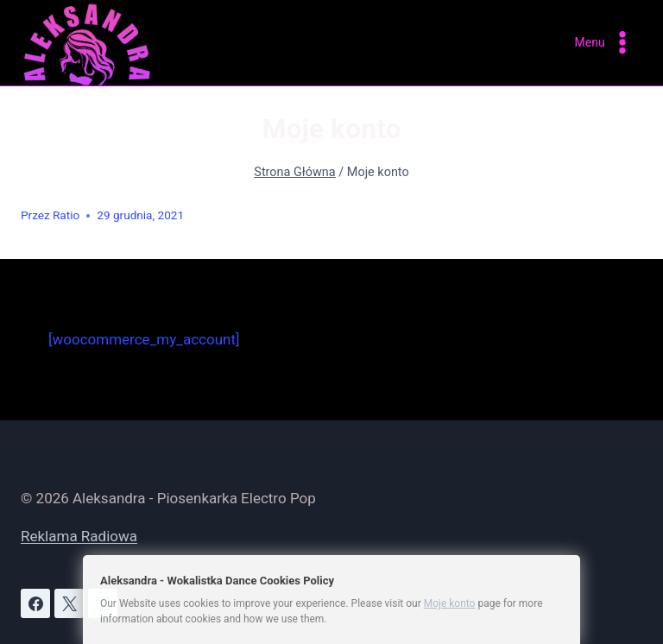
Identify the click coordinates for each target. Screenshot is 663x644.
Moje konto (450, 603)
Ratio (66, 215)
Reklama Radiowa (79, 536)
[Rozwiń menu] (605, 43)
